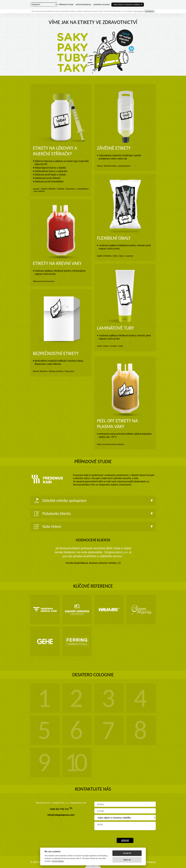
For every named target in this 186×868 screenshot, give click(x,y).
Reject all (127, 860)
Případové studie (66, 5)
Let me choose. (58, 861)
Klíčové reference (83, 5)
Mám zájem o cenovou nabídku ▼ (128, 5)
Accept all (127, 853)
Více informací (139, 11)
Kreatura (151, 862)
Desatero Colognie (102, 5)
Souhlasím (149, 11)
